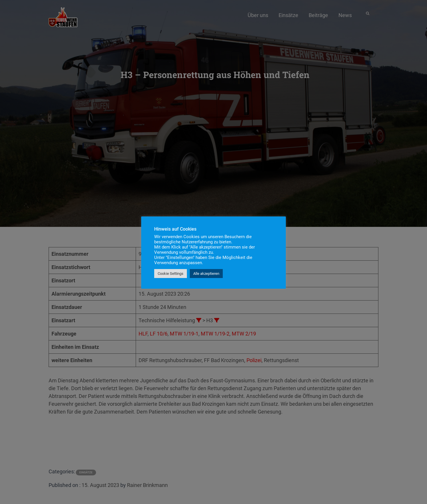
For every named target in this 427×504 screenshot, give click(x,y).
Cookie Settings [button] (171, 274)
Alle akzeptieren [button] (206, 274)
